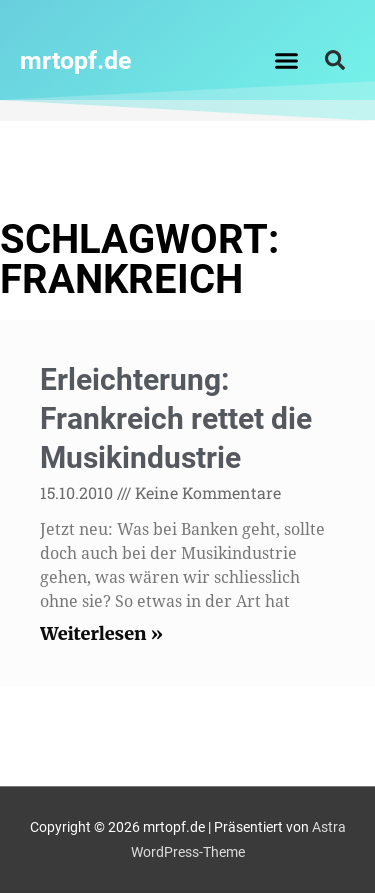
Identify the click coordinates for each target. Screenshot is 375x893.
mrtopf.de (76, 60)
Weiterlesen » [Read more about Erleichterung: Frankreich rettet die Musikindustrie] (101, 633)
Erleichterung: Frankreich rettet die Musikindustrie (176, 418)
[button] (286, 60)
